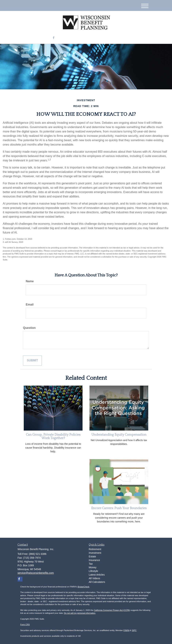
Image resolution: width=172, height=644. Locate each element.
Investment (95, 553)
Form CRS (25, 625)
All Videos (94, 578)
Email (30, 305)
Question (29, 328)
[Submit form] (32, 361)
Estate (92, 556)
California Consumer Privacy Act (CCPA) (112, 610)
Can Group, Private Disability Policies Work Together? (53, 437)
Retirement (95, 549)
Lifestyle (93, 571)
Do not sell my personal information (80, 613)
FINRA (126, 630)
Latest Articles (97, 575)
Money (93, 567)
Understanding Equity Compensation (119, 435)
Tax (91, 564)
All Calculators (97, 582)
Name (30, 281)
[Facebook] (54, 38)
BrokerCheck (84, 587)
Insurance (94, 560)
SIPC (134, 630)
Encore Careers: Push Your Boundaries (119, 508)
